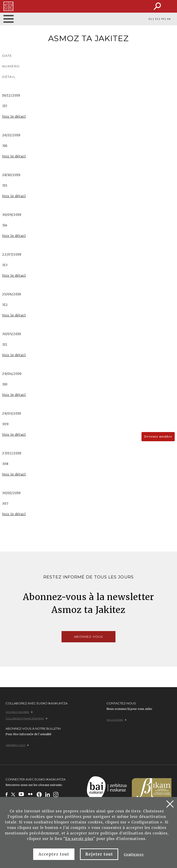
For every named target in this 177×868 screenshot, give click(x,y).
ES (157, 19)
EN (169, 19)
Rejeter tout (99, 854)
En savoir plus (79, 839)
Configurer (134, 855)
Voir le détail (14, 117)
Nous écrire (117, 720)
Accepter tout (54, 854)
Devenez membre (158, 437)
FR (163, 19)
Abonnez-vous (88, 637)
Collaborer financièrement (27, 719)
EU (150, 19)
